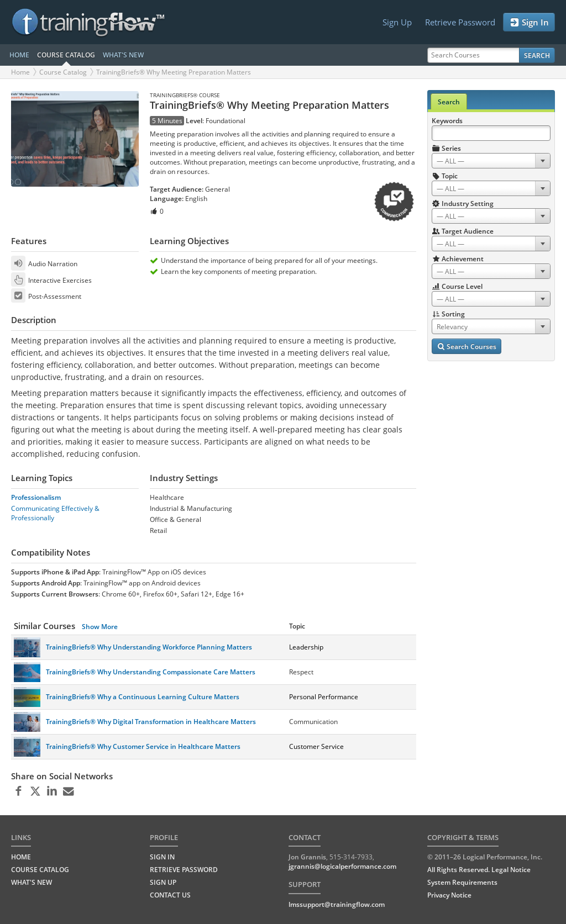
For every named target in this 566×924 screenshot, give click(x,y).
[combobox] (491, 161)
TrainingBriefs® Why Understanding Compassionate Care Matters (151, 672)
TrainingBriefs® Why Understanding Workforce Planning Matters (149, 647)
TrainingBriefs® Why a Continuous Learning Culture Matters (143, 697)
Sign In (529, 22)
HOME (19, 55)
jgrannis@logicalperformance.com (342, 866)
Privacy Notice (449, 895)
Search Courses (467, 347)
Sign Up (397, 22)
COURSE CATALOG (66, 55)
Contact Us (170, 895)
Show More (100, 627)
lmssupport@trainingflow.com (337, 904)
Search (537, 56)
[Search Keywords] (491, 133)
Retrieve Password (460, 22)
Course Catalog (63, 72)
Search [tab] (449, 102)
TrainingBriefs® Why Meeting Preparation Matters (174, 72)
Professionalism (36, 497)
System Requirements (462, 882)
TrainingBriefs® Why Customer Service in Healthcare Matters (143, 746)
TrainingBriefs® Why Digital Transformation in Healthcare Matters (151, 722)
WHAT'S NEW (123, 55)
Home (20, 72)
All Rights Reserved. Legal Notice (479, 870)
